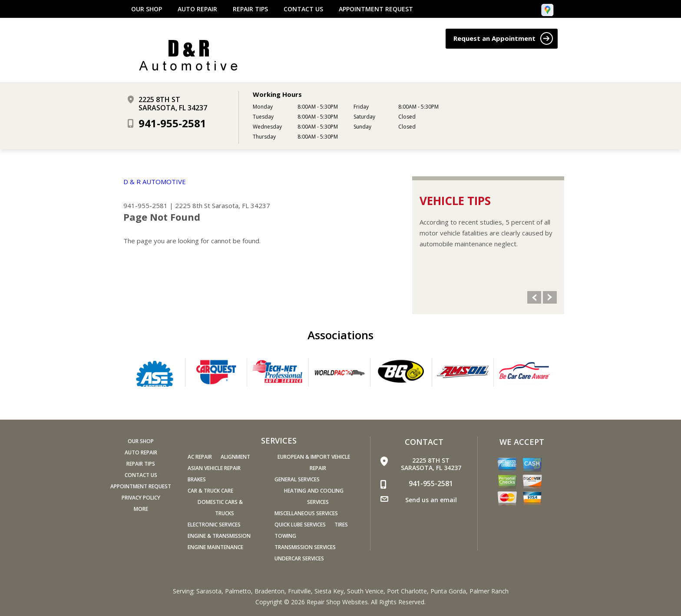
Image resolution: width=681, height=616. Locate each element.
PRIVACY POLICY (141, 498)
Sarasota (209, 591)
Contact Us (303, 9)
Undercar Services (299, 558)
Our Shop (147, 9)
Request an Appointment (503, 38)
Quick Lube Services (300, 525)
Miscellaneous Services (306, 513)
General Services (297, 479)
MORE (141, 509)
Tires (341, 525)
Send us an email (431, 500)
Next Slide (550, 297)
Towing (285, 536)
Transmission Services (305, 547)
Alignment (235, 457)
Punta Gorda (448, 591)
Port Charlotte (407, 591)
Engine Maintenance (215, 547)
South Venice (365, 591)
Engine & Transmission (219, 536)
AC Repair (200, 457)
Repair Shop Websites (337, 602)
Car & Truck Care (210, 491)
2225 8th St (193, 205)
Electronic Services (214, 525)
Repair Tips (250, 9)
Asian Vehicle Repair (214, 468)
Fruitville (299, 591)
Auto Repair (197, 9)
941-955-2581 (172, 123)
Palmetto (238, 591)
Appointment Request (376, 9)
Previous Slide (534, 297)
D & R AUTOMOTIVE (155, 182)
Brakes (197, 479)
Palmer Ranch (489, 591)
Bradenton (269, 591)
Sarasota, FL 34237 (241, 205)
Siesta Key (329, 591)
